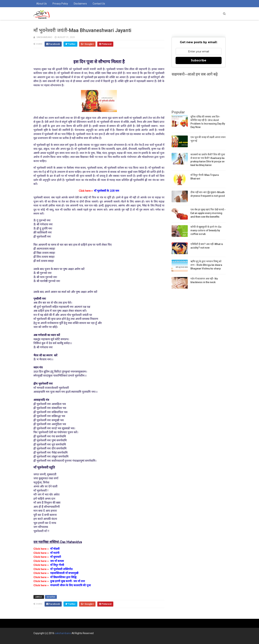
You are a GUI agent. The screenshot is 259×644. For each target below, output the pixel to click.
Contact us (99, 4)
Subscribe (199, 60)
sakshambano (63, 633)
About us (42, 4)
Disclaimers (80, 4)
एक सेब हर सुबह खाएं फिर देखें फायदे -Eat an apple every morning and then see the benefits (208, 213)
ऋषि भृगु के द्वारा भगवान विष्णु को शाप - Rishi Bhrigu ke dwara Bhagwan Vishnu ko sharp (206, 265)
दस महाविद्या (51, 597)
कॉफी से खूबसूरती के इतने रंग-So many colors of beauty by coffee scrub (206, 230)
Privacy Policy (60, 4)
